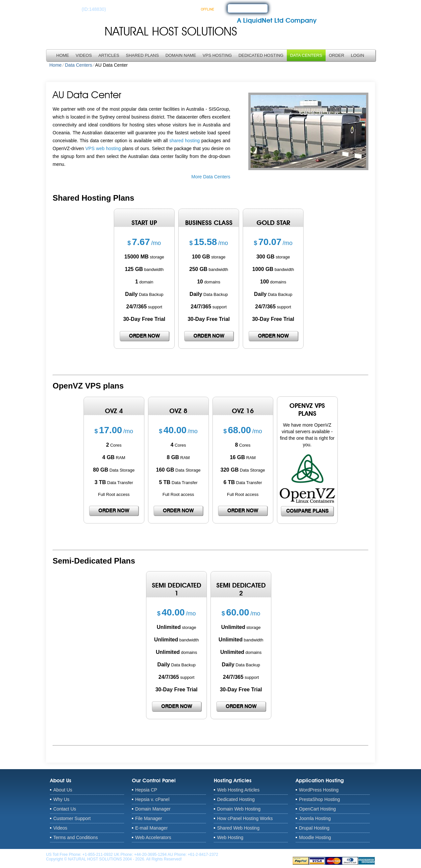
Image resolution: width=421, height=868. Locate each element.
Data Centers (306, 55)
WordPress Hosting (319, 790)
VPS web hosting (103, 148)
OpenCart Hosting (317, 809)
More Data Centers (211, 177)
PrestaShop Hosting (320, 799)
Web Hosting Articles (238, 790)
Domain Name (181, 55)
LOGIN (358, 55)
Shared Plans (142, 55)
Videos (84, 55)
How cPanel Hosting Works (245, 818)
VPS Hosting (217, 55)
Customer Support (72, 818)
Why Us (61, 799)
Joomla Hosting (315, 818)
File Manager (149, 818)
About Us (63, 790)
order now (144, 336)
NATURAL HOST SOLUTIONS (171, 31)
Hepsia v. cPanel (152, 799)
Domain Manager (153, 809)
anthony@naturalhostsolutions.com (250, 855)
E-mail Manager (151, 828)
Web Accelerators (153, 837)
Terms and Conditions (75, 837)
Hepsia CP (146, 790)
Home (63, 55)
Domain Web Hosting (239, 809)
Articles (109, 55)
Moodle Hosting (315, 837)
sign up (242, 8)
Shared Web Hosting (238, 828)
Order (337, 55)
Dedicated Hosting (261, 55)
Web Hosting (230, 837)
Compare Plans (307, 511)
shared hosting (185, 141)
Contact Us (65, 809)
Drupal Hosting (314, 828)
